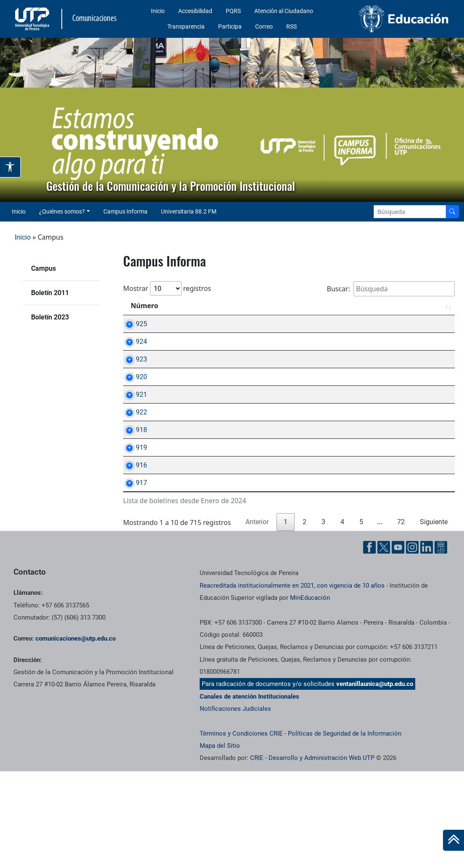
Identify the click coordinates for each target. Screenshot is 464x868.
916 (133, 542)
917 (133, 570)
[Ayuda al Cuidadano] (441, 644)
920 (133, 406)
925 (133, 324)
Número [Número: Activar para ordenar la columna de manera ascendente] (144, 306)
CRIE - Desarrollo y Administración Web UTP (312, 855)
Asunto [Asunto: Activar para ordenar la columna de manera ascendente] (191, 306)
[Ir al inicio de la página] (453, 840)
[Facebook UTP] (369, 644)
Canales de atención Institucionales (249, 793)
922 (133, 460)
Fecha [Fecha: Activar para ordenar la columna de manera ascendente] (431, 306)
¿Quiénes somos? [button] (62, 211)
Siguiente (434, 619)
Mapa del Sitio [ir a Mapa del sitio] (220, 842)
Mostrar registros (167, 288)
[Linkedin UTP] (427, 644)
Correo (264, 26)
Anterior (257, 619)
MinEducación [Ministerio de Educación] (310, 694)
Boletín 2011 (50, 293)
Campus (43, 268)
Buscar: (391, 289)
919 (133, 515)
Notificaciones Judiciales (235, 805)
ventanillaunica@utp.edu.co (375, 781)
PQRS (233, 11)
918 (133, 488)
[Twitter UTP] (384, 644)
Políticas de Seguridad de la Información (345, 830)
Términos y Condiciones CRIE (241, 830)
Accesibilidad (195, 11)
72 (401, 619)
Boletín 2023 (50, 317)
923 (133, 379)
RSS (291, 26)
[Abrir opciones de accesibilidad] (11, 167)
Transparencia (186, 26)
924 (133, 351)
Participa (230, 26)
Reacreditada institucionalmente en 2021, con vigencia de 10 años (292, 682)
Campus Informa (125, 211)
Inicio (158, 11)
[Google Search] (410, 212)
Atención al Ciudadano (284, 11)
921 (133, 433)
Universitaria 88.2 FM (189, 211)
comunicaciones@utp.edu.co (75, 735)
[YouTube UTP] (398, 644)
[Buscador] (452, 212)
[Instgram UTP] (412, 644)
